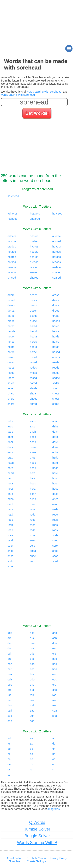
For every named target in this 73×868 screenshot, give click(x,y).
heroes (57, 252)
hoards (12, 257)
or (54, 764)
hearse (12, 252)
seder (56, 383)
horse (33, 352)
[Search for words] (37, 114)
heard (34, 331)
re (31, 769)
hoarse (34, 257)
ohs (32, 685)
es (31, 754)
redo (55, 515)
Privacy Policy (58, 858)
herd (33, 473)
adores (34, 236)
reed (33, 520)
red (10, 700)
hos (32, 674)
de (54, 744)
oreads (34, 262)
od (54, 759)
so (9, 775)
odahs (56, 357)
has (55, 664)
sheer (56, 394)
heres (11, 342)
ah (54, 738)
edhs (55, 452)
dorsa (11, 311)
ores (33, 504)
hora (33, 489)
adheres (13, 214)
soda (11, 561)
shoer (56, 399)
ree (32, 700)
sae (32, 711)
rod (32, 705)
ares (10, 426)
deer (10, 437)
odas (55, 494)
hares (56, 326)
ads (32, 633)
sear (33, 540)
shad (11, 551)
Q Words (37, 822)
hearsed (57, 214)
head (33, 468)
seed (55, 540)
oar (54, 674)
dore (55, 442)
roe (54, 705)
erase (56, 316)
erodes (12, 247)
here (55, 473)
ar (9, 744)
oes (10, 685)
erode (11, 321)
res (54, 700)
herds (56, 337)
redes (11, 368)
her (10, 669)
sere (55, 546)
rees (55, 520)
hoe (10, 674)
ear (54, 648)
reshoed (13, 219)
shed (55, 551)
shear (33, 394)
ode (32, 679)
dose (33, 447)
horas (56, 347)
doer (10, 442)
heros (33, 342)
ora (54, 685)
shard (56, 388)
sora (33, 561)
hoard (56, 342)
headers (35, 214)
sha (55, 716)
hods (11, 483)
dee (32, 643)
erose (33, 321)
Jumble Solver (37, 829)
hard (55, 463)
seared (34, 272)
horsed (12, 262)
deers (33, 305)
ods (55, 679)
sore (10, 566)
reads (56, 362)
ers (32, 659)
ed (32, 749)
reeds (56, 368)
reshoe (57, 267)
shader (57, 272)
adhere (12, 236)
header (57, 247)
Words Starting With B (37, 843)
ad (9, 738)
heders (34, 252)
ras (54, 695)
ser (32, 716)
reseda (12, 267)
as (31, 744)
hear (55, 468)
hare (10, 468)
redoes (57, 262)
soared (57, 278)
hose (55, 489)
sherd (11, 399)
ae (32, 738)
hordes (57, 257)
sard (10, 540)
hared (34, 326)
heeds (34, 337)
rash (55, 509)
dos (32, 648)
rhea (33, 525)
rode (33, 530)
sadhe (56, 378)
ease (33, 452)
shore (11, 404)
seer (10, 546)
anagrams (54, 809)
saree (11, 383)
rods (55, 530)
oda (10, 679)
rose (33, 535)
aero (33, 421)
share (11, 394)
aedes (34, 295)
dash (33, 432)
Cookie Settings (36, 861)
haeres (34, 247)
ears (10, 452)
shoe (33, 556)
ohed (56, 499)
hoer (55, 483)
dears (56, 300)
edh (10, 654)
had (55, 659)
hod (55, 669)
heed (11, 473)
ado (10, 633)
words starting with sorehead (44, 92)
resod (11, 373)
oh (32, 764)
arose (56, 295)
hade (56, 458)
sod (32, 721)
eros (33, 458)
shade (34, 388)
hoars (11, 347)
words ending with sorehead (18, 95)
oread (11, 362)
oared (34, 357)
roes (10, 535)
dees (33, 437)
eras (10, 458)
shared (12, 278)
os (9, 769)
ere (10, 659)
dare (10, 432)
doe (55, 643)
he (9, 759)
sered (11, 388)
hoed (33, 483)
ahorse (57, 236)
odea (11, 499)
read (10, 515)
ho (32, 759)
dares (33, 300)
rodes (11, 378)
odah (33, 494)
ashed (11, 300)
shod (11, 556)
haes (33, 463)
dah (10, 643)
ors (32, 690)
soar (55, 556)
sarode (12, 272)
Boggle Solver (37, 836)
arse (33, 426)
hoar (55, 478)
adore (11, 295)
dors (10, 447)
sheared (35, 219)
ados (11, 421)
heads (11, 331)
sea (55, 711)
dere (55, 437)
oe (9, 764)
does (33, 442)
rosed (33, 378)
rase (33, 509)
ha (54, 754)
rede (33, 515)
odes (33, 499)
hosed (56, 352)
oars (10, 494)
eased (34, 316)
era (54, 654)
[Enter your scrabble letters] (34, 102)
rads (10, 509)
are (10, 638)
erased (57, 241)
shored (34, 278)
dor (10, 648)
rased (33, 362)
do (9, 749)
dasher (34, 241)
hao (32, 664)
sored (56, 404)
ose (55, 690)
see (10, 716)
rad (10, 695)
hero (10, 478)
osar (55, 504)
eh (54, 749)
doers (56, 305)
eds (32, 654)
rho (10, 705)
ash (55, 638)
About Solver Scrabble (15, 860)
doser (33, 311)
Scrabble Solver (36, 858)
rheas (33, 373)
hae (10, 664)
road (10, 530)
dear (55, 432)
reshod (34, 267)
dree (55, 447)
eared (11, 316)
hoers (33, 347)
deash (11, 305)
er (9, 754)
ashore (12, 241)
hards (11, 326)
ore (10, 690)
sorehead (13, 196)
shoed (34, 399)
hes (32, 669)
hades (56, 321)
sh (54, 769)
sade (55, 535)
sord (55, 561)
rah (32, 695)
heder (11, 337)
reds (10, 520)
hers (33, 478)
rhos (55, 525)
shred (33, 404)
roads (56, 373)
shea (33, 551)
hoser (11, 357)
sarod (33, 383)
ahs (55, 633)
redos (33, 368)
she (10, 721)
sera (33, 546)
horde (11, 352)
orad (10, 504)
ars (32, 638)
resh (10, 525)
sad (10, 711)
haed (11, 463)
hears (56, 331)
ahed (56, 421)
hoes (11, 489)
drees (56, 311)
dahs (55, 426)
